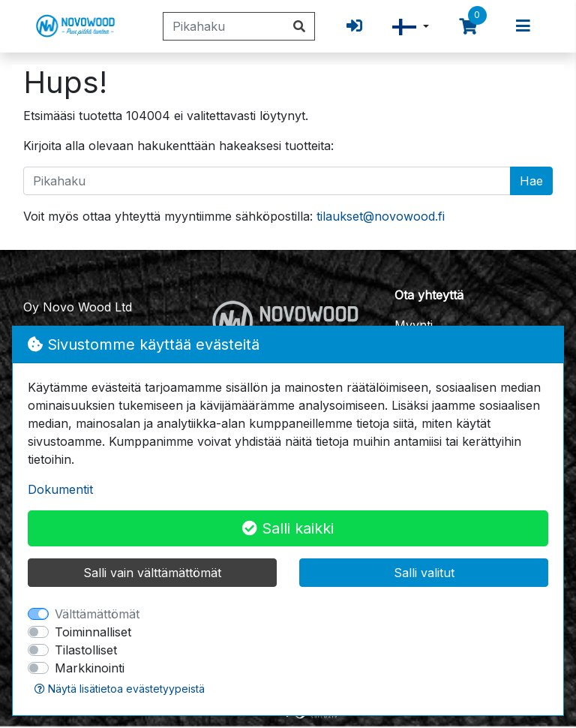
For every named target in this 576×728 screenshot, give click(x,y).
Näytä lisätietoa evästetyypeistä (120, 689)
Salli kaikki (288, 528)
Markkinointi (90, 668)
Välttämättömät (97, 614)
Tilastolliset (86, 650)
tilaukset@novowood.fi (381, 216)
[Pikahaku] (224, 26)
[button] (411, 27)
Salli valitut (424, 573)
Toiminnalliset (93, 632)
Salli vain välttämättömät (152, 573)
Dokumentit (60, 489)
